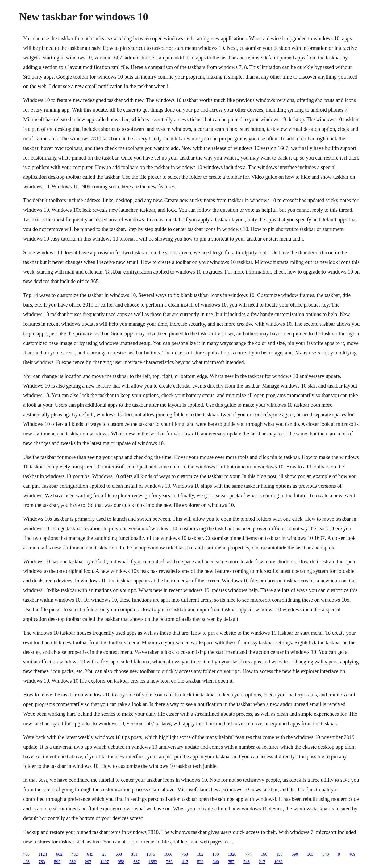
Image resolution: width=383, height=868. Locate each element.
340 (216, 862)
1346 (151, 854)
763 (185, 854)
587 (136, 862)
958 (121, 862)
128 (26, 862)
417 (185, 862)
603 (119, 854)
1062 (278, 862)
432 (74, 854)
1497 (105, 862)
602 (59, 854)
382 (73, 862)
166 (264, 854)
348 (326, 854)
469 (352, 854)
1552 (153, 862)
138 (215, 854)
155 (279, 854)
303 (310, 854)
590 (295, 854)
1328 (232, 854)
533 (200, 862)
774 (248, 854)
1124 (43, 854)
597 (57, 862)
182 (200, 854)
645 (90, 854)
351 (134, 854)
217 (262, 862)
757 (231, 862)
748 (247, 862)
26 (104, 854)
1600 (168, 854)
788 (26, 854)
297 (88, 862)
